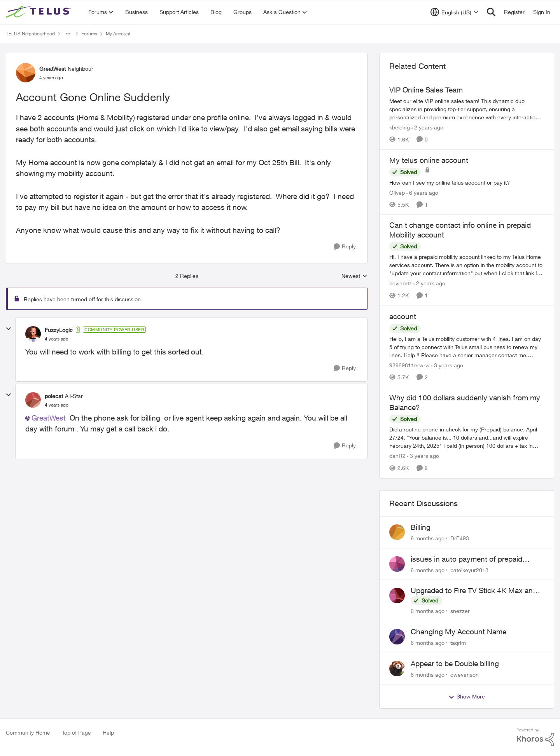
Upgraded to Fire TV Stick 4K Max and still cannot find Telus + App (474, 591)
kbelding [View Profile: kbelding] (400, 127)
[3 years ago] (447, 365)
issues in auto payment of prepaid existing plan (466, 559)
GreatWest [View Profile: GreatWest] (52, 69)
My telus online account (429, 160)
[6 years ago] (422, 192)
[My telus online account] (467, 182)
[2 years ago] (427, 127)
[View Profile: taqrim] (397, 637)
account (403, 316)
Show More (467, 697)
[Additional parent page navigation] (68, 34)
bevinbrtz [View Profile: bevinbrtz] (401, 284)
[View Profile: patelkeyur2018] (397, 564)
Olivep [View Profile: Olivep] (397, 192)
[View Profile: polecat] (33, 400)
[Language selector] (454, 12)
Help (108, 732)
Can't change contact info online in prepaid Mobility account (460, 230)
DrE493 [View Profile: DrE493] (460, 538)
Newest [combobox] (354, 276)
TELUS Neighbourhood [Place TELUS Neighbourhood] (30, 34)
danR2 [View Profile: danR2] (397, 456)
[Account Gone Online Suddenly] (57, 339)
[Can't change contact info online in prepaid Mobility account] (467, 265)
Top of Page (76, 732)
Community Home (28, 732)
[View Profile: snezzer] (397, 595)
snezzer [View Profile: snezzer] (460, 611)
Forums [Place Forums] (89, 34)
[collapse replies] (9, 329)
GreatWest (49, 418)
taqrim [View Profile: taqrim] (458, 643)
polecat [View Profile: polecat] (54, 396)
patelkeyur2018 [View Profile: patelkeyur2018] (469, 570)
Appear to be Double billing (455, 663)
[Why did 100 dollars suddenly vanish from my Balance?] (467, 438)
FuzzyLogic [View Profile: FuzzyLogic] (59, 330)
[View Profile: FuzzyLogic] (33, 334)
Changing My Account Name (458, 632)
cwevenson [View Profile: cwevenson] (465, 674)
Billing (421, 527)
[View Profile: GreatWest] (26, 73)
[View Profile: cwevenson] (397, 669)
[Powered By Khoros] (535, 737)
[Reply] (345, 247)
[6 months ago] (428, 538)
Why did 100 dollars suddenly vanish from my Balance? (465, 402)
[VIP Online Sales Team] (467, 109)
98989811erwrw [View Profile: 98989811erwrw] (409, 365)
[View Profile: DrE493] (397, 532)
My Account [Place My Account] (118, 34)
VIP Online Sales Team (426, 90)
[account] (467, 347)
